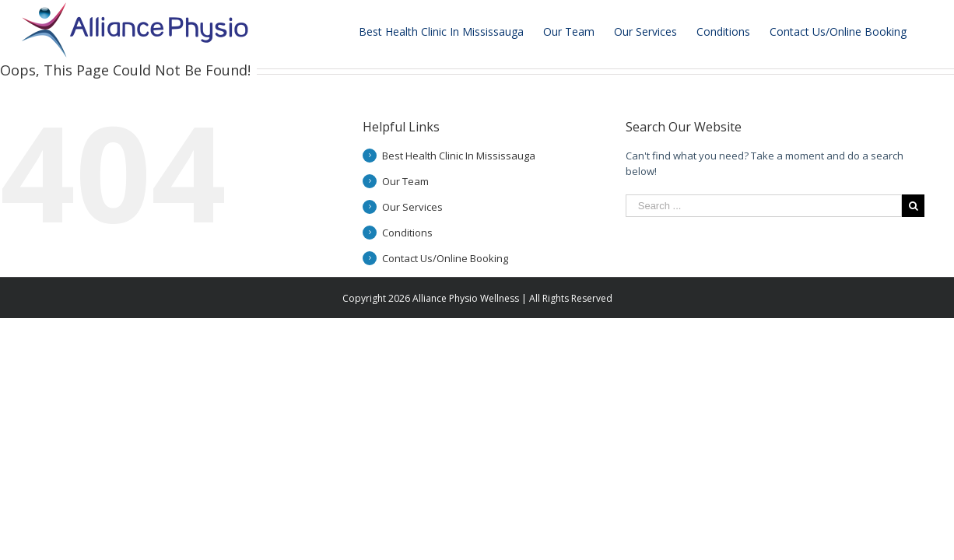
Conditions (407, 233)
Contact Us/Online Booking (445, 258)
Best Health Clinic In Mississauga (459, 156)
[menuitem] (451, 30)
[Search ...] (764, 206)
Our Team (405, 181)
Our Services (412, 207)
